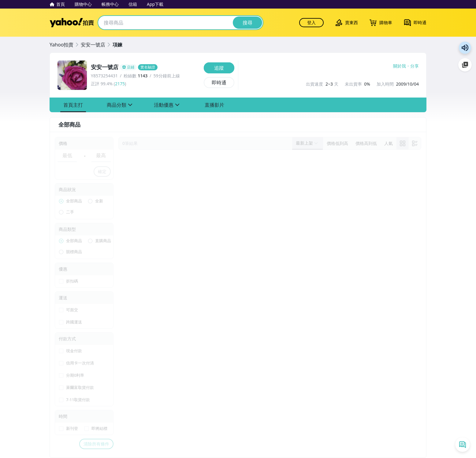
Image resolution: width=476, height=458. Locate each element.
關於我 (400, 66)
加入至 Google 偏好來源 (465, 65)
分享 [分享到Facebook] (415, 66)
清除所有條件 (96, 444)
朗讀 (465, 48)
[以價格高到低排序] (366, 143)
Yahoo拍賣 (72, 23)
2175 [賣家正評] (120, 84)
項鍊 (117, 45)
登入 (311, 22)
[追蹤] (219, 68)
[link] (403, 143)
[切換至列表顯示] (415, 143)
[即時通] (219, 83)
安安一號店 (93, 45)
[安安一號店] (145, 67)
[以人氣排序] (389, 143)
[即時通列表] (463, 445)
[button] (73, 105)
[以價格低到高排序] (337, 143)
